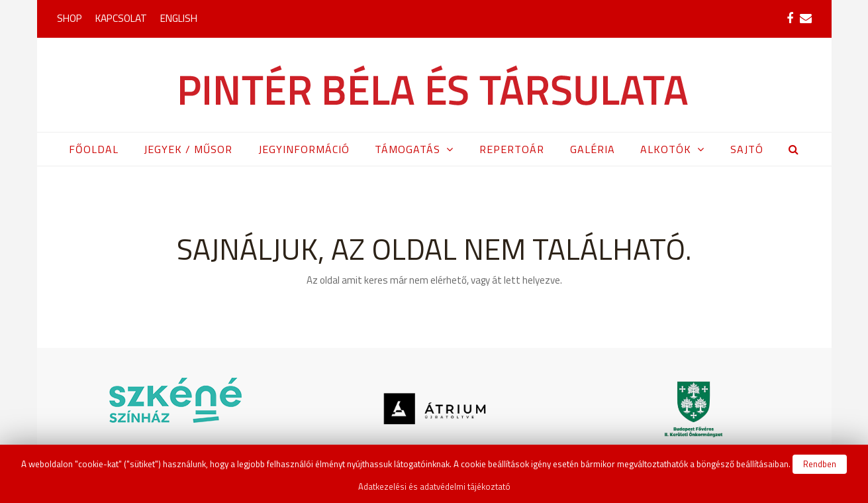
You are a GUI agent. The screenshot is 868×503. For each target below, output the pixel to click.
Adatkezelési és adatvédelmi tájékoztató (434, 486)
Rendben (820, 464)
